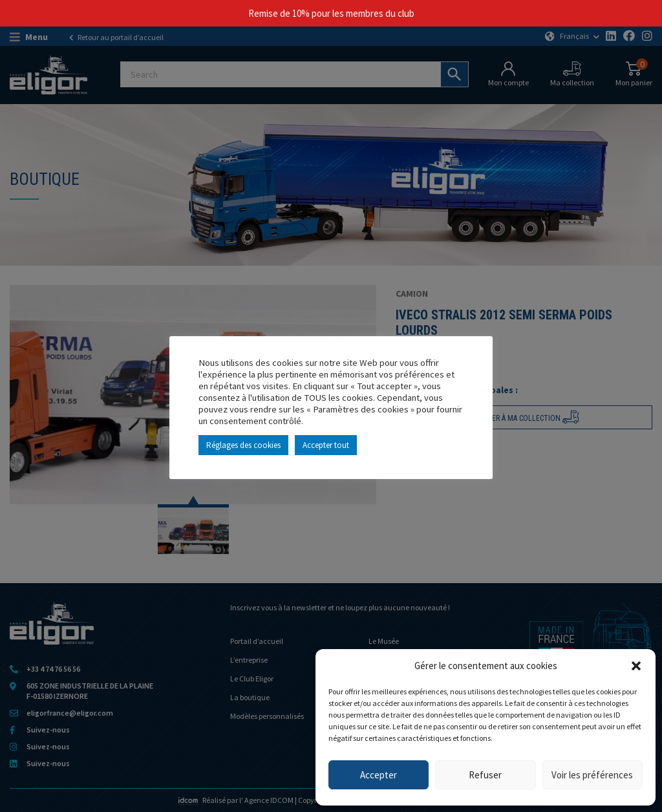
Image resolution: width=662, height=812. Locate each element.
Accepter (379, 775)
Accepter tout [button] (326, 445)
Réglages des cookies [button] (243, 445)
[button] (636, 666)
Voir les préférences (592, 775)
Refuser (485, 775)
